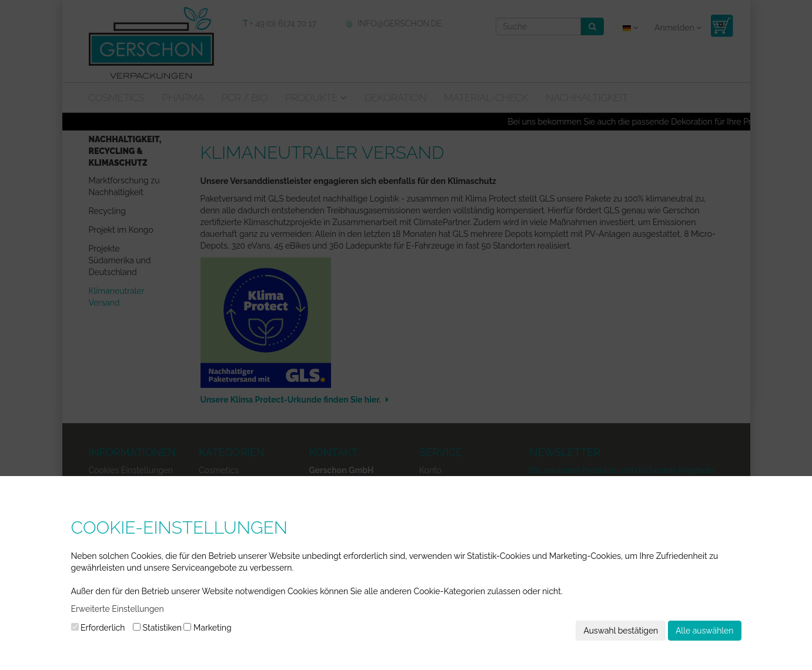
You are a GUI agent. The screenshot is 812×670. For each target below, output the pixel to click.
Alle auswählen (705, 631)
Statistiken (157, 628)
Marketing (207, 628)
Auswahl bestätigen (621, 631)
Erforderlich (98, 628)
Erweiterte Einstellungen (118, 609)
